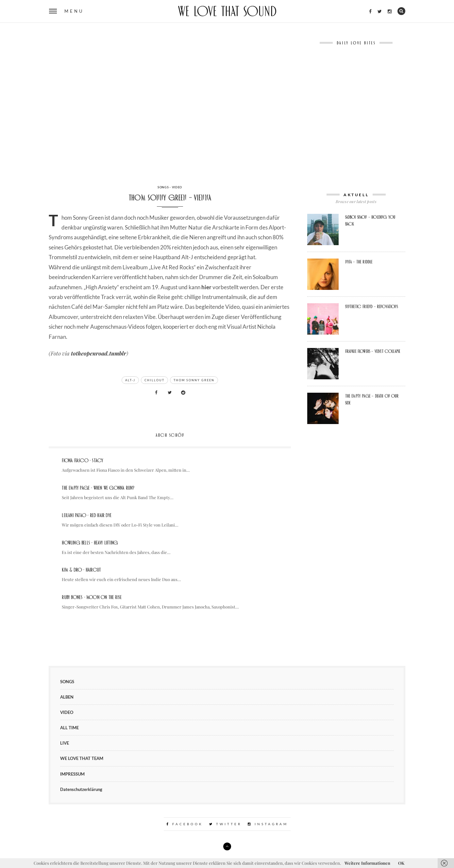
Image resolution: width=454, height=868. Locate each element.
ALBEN (67, 697)
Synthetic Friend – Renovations (371, 307)
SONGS (163, 187)
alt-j (130, 380)
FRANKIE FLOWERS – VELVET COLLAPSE (373, 351)
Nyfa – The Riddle (359, 262)
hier (206, 287)
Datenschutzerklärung (81, 789)
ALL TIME (69, 728)
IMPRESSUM (72, 774)
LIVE (65, 743)
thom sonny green (194, 380)
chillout (154, 380)
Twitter (225, 824)
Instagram (268, 824)
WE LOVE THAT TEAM (82, 758)
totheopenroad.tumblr (99, 353)
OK (401, 863)
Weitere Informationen (367, 863)
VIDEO (177, 187)
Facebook (185, 824)
